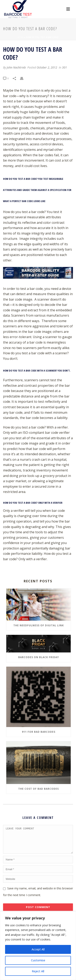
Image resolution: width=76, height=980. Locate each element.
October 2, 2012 (47, 67)
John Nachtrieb (16, 67)
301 (64, 67)
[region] (38, 946)
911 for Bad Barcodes (39, 732)
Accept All (38, 949)
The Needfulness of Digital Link (39, 625)
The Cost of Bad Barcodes (39, 789)
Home (21, 37)
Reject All (38, 971)
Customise (38, 960)
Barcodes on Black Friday (39, 657)
